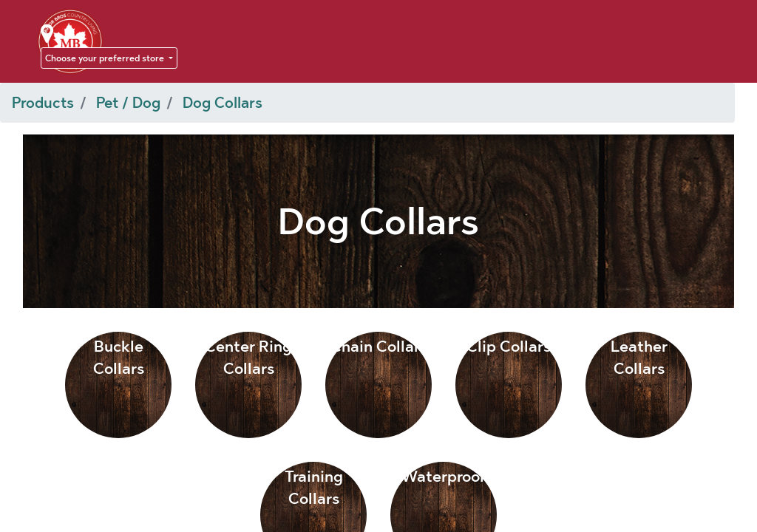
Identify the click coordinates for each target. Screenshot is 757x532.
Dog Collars (223, 103)
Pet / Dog (128, 103)
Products (43, 103)
